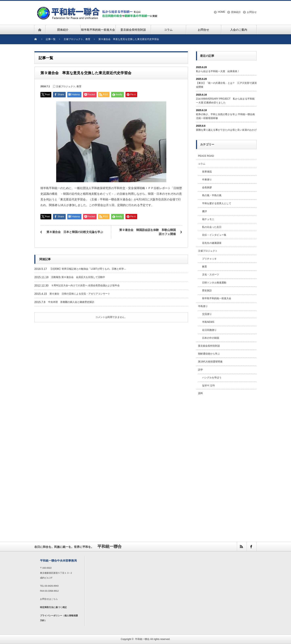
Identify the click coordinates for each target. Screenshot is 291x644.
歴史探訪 (207, 290)
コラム (202, 164)
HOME (221, 12)
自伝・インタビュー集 (214, 235)
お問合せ (252, 12)
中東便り (207, 180)
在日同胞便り (209, 330)
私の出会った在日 (212, 227)
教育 (79, 86)
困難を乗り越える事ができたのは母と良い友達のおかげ (226, 130)
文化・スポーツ (211, 275)
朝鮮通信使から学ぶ (209, 354)
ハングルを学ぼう (212, 378)
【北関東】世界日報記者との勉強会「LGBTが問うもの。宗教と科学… (88, 269)
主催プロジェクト (66, 86)
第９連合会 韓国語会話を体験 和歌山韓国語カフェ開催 (148, 232)
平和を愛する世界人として (217, 203)
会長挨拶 (207, 187)
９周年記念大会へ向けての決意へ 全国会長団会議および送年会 (85, 285)
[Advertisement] (226, 464)
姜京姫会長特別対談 (209, 346)
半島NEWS (208, 322)
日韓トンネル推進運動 (214, 283)
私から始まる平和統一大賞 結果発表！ (218, 71)
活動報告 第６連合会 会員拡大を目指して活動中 (78, 277)
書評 (205, 211)
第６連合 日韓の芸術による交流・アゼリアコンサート (80, 294)
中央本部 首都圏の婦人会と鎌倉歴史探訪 (71, 302)
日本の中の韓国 (211, 338)
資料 (200, 393)
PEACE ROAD (206, 156)
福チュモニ (208, 219)
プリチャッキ (209, 259)
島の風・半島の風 (212, 195)
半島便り (203, 306)
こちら (54, 599)
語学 (200, 370)
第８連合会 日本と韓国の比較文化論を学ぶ (75, 232)
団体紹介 (236, 12)
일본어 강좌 (208, 385)
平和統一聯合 (142, 639)
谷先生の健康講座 (212, 243)
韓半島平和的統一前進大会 (217, 298)
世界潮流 (207, 172)
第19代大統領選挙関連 (210, 362)
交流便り (207, 314)
